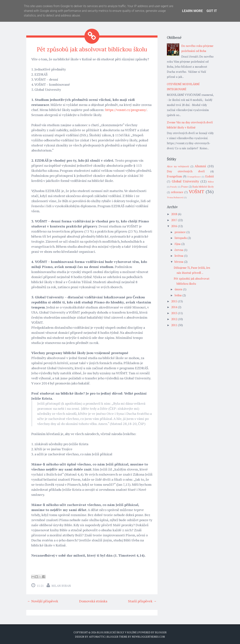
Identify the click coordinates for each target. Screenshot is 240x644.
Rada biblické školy (203, 187)
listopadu (181, 238)
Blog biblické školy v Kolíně (117, 632)
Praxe (184, 187)
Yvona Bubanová (175, 197)
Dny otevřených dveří (186, 171)
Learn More (192, 11)
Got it (212, 11)
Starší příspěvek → (142, 601)
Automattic (97, 636)
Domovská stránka (93, 601)
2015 (174, 301)
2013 (174, 313)
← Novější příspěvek (43, 601)
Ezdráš (210, 176)
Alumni (200, 166)
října (178, 244)
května (179, 256)
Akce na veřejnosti (178, 166)
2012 (174, 319)
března (179, 262)
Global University (185, 181)
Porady (174, 187)
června (179, 250)
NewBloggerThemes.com (148, 636)
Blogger (161, 632)
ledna (178, 295)
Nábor (211, 182)
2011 (174, 325)
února (178, 289)
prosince (180, 232)
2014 (174, 307)
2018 (174, 214)
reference (177, 192)
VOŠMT (196, 191)
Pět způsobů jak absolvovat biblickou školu (92, 49)
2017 (174, 220)
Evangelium (174, 176)
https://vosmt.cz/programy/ (126, 110)
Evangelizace (194, 177)
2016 (174, 226)
